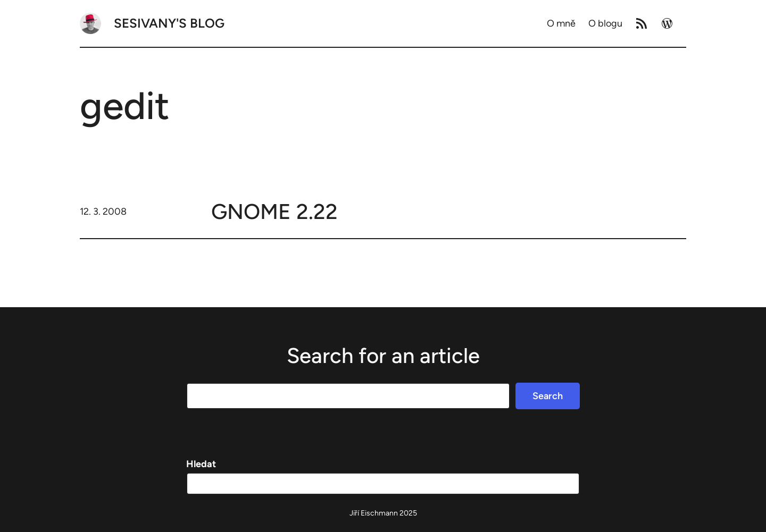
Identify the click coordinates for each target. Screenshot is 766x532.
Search (548, 396)
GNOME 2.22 (274, 212)
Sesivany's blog (169, 23)
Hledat (201, 464)
